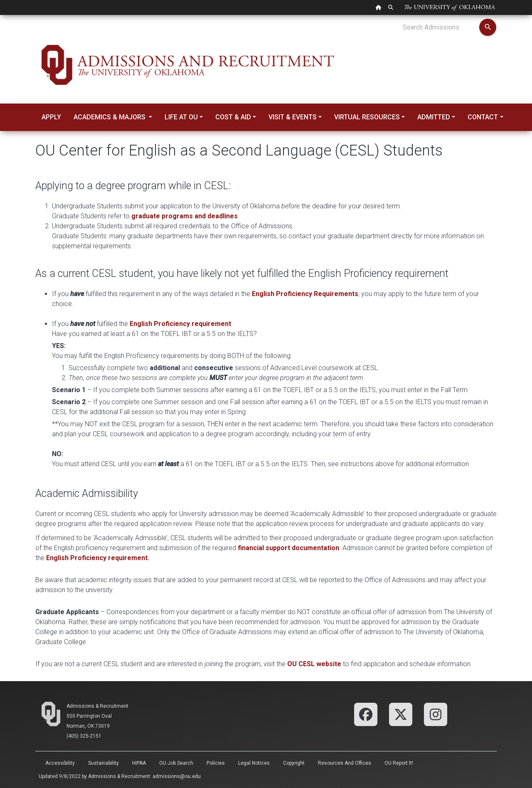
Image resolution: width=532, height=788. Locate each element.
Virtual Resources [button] (367, 117)
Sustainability (103, 763)
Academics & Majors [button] (110, 117)
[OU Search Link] (391, 7)
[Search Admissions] (441, 27)
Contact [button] (483, 117)
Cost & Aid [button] (233, 117)
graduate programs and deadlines (185, 216)
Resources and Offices (345, 763)
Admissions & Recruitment (97, 706)
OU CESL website (314, 664)
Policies (216, 763)
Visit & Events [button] (293, 117)
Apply (51, 117)
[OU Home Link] (379, 7)
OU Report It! (399, 763)
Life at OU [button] (181, 117)
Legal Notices (254, 763)
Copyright (294, 763)
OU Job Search (176, 763)
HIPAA (139, 763)
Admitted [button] (434, 117)
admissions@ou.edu (177, 776)
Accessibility (60, 763)
